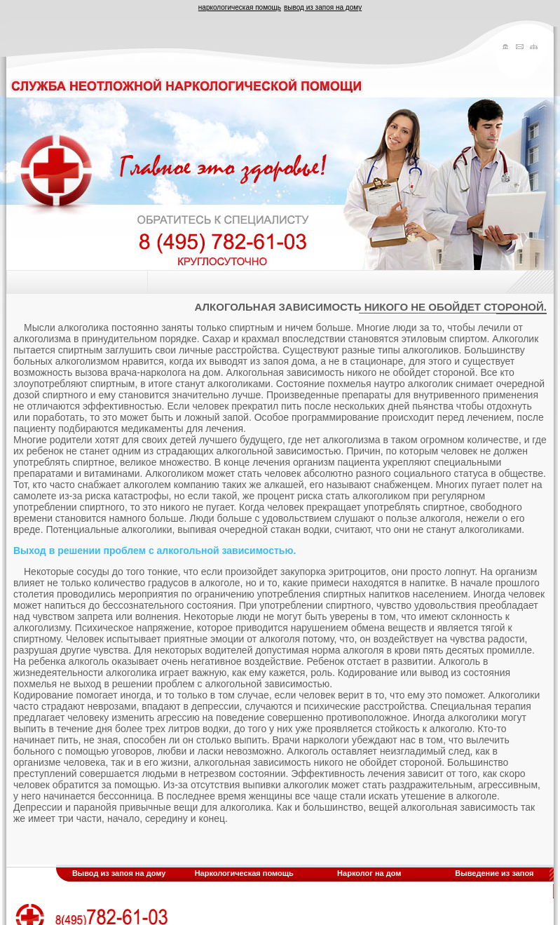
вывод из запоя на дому (323, 7)
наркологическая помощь (240, 7)
